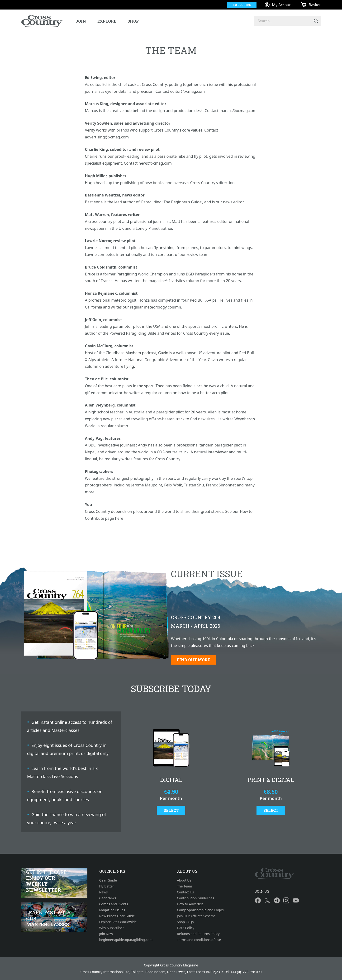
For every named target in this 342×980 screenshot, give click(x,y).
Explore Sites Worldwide (118, 922)
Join (81, 21)
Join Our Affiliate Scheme (196, 916)
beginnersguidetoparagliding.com (126, 940)
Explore (107, 21)
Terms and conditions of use (199, 940)
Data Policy (186, 928)
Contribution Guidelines (196, 898)
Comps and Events (114, 904)
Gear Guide (108, 880)
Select (171, 810)
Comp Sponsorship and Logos (200, 910)
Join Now (106, 934)
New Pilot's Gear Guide (117, 916)
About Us (184, 880)
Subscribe (242, 5)
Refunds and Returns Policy (198, 934)
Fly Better (107, 886)
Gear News (108, 898)
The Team (185, 886)
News (104, 892)
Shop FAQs (185, 922)
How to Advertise (190, 904)
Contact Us (185, 892)
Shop (133, 21)
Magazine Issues (112, 910)
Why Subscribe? (112, 928)
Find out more (193, 660)
